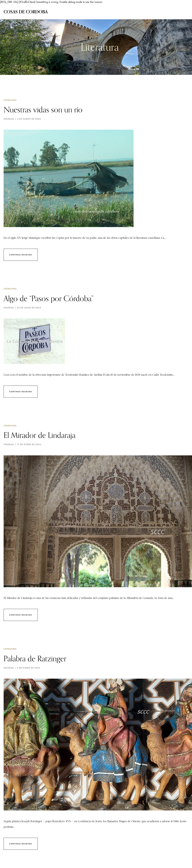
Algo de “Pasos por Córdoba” (53, 300)
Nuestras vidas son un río (47, 110)
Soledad (9, 120)
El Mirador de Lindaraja (43, 438)
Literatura (10, 100)
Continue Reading (21, 256)
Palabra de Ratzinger (38, 662)
